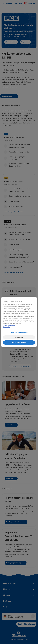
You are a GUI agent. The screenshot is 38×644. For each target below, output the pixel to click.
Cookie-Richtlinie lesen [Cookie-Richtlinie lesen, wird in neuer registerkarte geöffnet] (9, 325)
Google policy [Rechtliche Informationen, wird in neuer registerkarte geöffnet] (6, 327)
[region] (19, 322)
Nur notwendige (19, 337)
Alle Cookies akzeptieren (19, 342)
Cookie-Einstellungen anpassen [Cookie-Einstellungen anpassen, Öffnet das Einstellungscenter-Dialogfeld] (19, 332)
